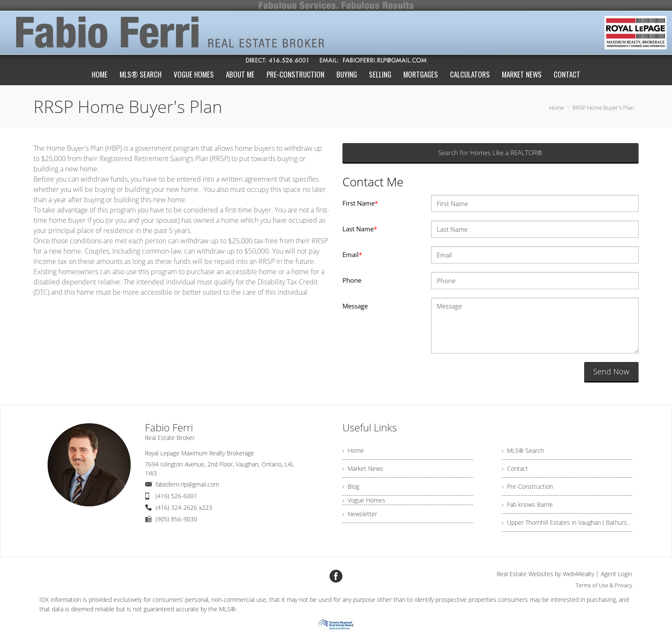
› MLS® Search (523, 450)
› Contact (515, 468)
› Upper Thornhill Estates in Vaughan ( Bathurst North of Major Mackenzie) (567, 522)
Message (355, 306)
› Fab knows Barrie (527, 504)
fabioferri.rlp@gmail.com (187, 484)
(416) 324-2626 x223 (184, 507)
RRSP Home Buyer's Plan (603, 108)
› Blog (351, 486)
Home (556, 108)
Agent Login (616, 574)
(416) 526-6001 (176, 496)
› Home (353, 450)
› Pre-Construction (527, 486)
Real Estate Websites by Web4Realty (545, 574)
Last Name (360, 229)
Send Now (611, 371)
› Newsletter (360, 514)
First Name (360, 203)
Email (352, 254)
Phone (352, 280)
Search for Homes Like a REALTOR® (490, 153)
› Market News (363, 468)
